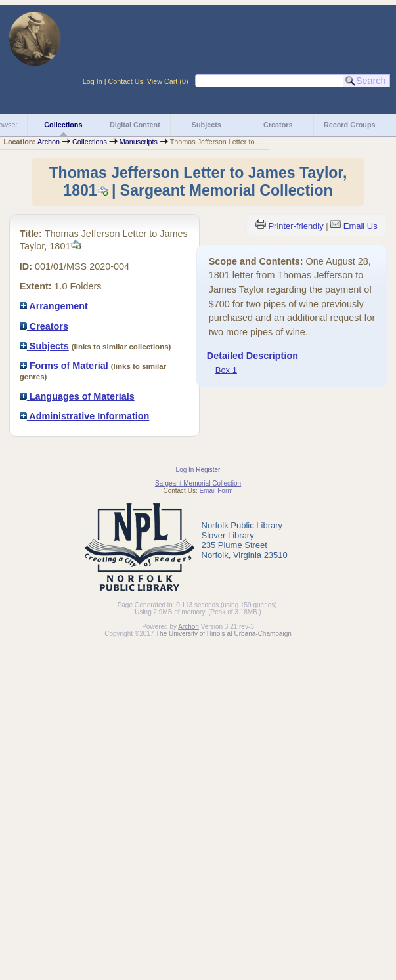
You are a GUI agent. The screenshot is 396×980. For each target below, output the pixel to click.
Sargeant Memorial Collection (198, 483)
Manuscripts (139, 142)
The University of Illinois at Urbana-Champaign (224, 634)
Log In (93, 81)
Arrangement (54, 306)
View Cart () (168, 81)
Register (208, 470)
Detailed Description (253, 356)
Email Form (216, 491)
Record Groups (350, 125)
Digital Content (135, 125)
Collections (63, 125)
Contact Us (126, 81)
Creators (278, 125)
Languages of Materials (77, 396)
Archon (49, 142)
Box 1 (226, 370)
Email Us (361, 226)
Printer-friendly (296, 226)
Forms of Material (64, 366)
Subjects (207, 125)
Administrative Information (85, 416)
